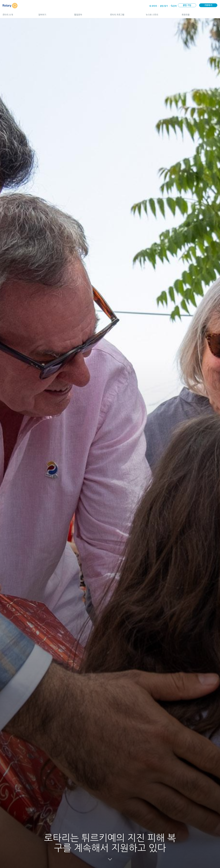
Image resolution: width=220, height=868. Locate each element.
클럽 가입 (187, 5)
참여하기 (53, 13)
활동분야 (89, 13)
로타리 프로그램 (125, 13)
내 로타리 (153, 6)
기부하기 (208, 5)
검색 (175, 6)
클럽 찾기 (164, 6)
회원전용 (200, 13)
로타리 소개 (18, 13)
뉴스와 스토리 (161, 13)
